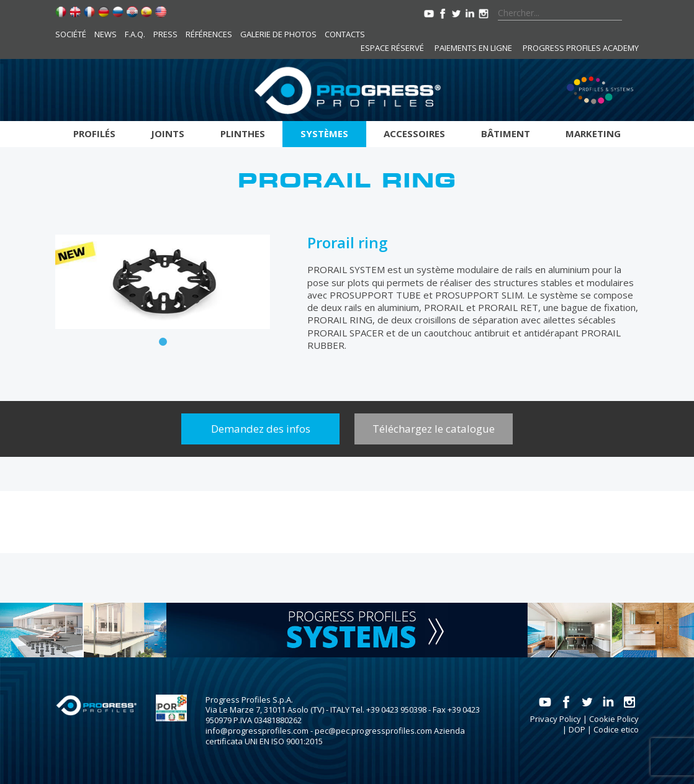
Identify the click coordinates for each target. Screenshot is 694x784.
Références (209, 34)
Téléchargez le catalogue (434, 429)
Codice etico (616, 729)
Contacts (345, 34)
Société (71, 34)
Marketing (593, 133)
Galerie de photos (278, 34)
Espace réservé (392, 48)
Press (165, 34)
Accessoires (414, 133)
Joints (168, 133)
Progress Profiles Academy (581, 48)
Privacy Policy (556, 719)
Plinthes (243, 133)
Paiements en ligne (473, 48)
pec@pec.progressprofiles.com (373, 731)
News (106, 34)
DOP (577, 729)
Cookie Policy (614, 719)
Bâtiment (506, 133)
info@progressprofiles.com (257, 731)
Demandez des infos (261, 429)
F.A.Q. (135, 34)
